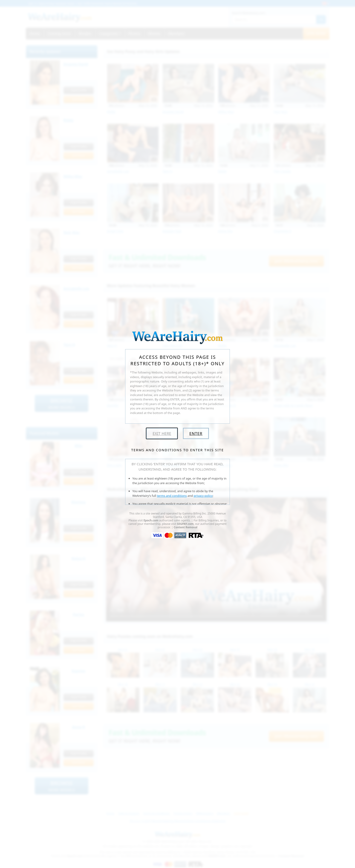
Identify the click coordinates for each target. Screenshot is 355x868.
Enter (196, 433)
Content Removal (186, 527)
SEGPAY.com (185, 524)
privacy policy (203, 496)
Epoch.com (151, 520)
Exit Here (162, 433)
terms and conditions (172, 496)
